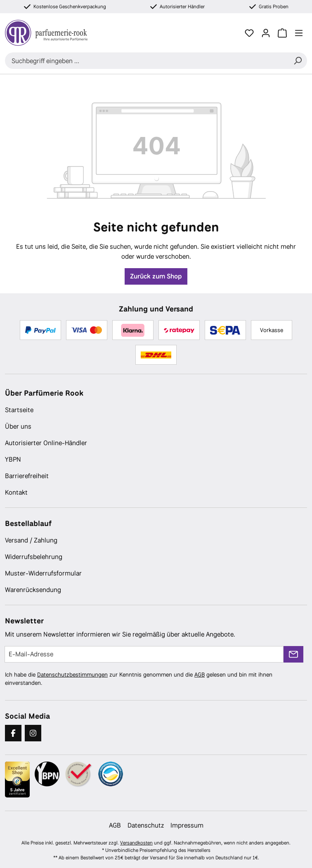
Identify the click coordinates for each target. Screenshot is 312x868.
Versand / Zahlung (31, 540)
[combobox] (147, 61)
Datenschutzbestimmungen (72, 675)
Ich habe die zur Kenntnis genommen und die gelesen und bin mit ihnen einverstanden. (139, 679)
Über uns (18, 426)
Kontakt (16, 492)
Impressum (187, 825)
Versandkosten (136, 843)
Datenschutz (146, 825)
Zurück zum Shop (156, 276)
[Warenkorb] (282, 33)
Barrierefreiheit (27, 476)
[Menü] (299, 33)
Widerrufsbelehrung (34, 557)
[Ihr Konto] (266, 33)
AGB (200, 675)
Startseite (19, 410)
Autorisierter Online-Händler (46, 443)
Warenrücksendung (33, 590)
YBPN (13, 459)
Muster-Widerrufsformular (43, 573)
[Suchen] (298, 61)
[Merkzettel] (249, 33)
